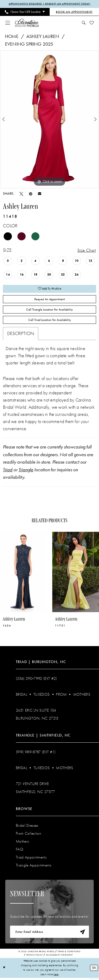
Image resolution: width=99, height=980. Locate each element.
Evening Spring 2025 (29, 44)
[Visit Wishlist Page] (92, 23)
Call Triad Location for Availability (50, 322)
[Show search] (84, 23)
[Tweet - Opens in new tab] (21, 194)
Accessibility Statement (59, 957)
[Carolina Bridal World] (27, 23)
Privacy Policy (35, 957)
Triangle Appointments (34, 867)
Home (12, 36)
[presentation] (23, 574)
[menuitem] (25, 12)
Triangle (26, 472)
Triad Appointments (31, 859)
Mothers (82, 696)
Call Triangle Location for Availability (49, 311)
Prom (61, 696)
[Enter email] (49, 934)
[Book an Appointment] (74, 12)
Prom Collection (29, 835)
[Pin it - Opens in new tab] (31, 194)
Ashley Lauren (43, 36)
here (56, 976)
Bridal (22, 696)
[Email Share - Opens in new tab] (40, 194)
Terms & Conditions (69, 954)
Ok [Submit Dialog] (94, 970)
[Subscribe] (82, 934)
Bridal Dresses (27, 827)
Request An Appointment (49, 300)
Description (21, 336)
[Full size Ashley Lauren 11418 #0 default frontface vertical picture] (49, 120)
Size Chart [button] (86, 251)
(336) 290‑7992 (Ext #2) (36, 680)
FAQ (20, 851)
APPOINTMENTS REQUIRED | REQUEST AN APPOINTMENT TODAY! (50, 4)
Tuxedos (42, 696)
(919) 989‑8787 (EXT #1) (36, 754)
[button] (8, 23)
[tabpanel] (49, 120)
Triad (8, 472)
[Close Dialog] (4, 970)
